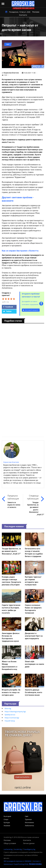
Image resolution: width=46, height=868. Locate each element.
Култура (7, 822)
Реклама (36, 12)
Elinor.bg (8, 708)
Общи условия (10, 843)
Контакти (23, 15)
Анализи (7, 826)
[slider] (9, 299)
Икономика (29, 822)
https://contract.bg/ (12, 718)
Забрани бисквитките (23, 8)
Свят (27, 816)
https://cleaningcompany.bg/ (15, 712)
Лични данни (29, 843)
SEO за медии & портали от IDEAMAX (18, 861)
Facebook (8, 307)
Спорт (6, 819)
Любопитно (29, 826)
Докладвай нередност (31, 310)
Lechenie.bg (8, 849)
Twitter (7, 311)
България (7, 816)
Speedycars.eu (10, 715)
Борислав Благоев (11, 73)
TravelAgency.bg (29, 849)
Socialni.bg (18, 849)
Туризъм (28, 819)
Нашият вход (10, 721)
